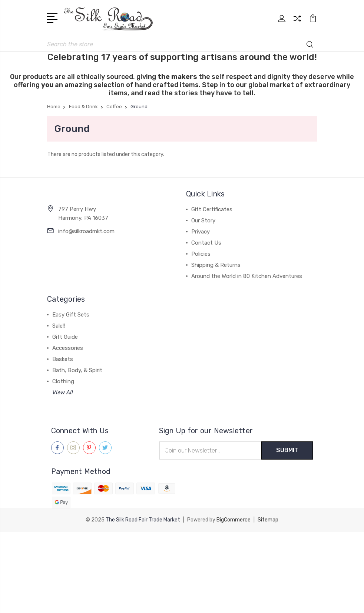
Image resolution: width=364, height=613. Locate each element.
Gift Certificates (212, 209)
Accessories (68, 348)
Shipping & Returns (216, 265)
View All (63, 392)
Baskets (63, 359)
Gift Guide (65, 337)
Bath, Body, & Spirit (77, 370)
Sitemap (268, 520)
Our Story (203, 221)
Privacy (201, 232)
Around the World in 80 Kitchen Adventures (247, 276)
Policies (201, 254)
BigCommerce (234, 520)
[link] (182, 545)
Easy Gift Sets (71, 315)
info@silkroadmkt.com (86, 231)
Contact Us (206, 243)
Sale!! (59, 326)
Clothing (63, 381)
